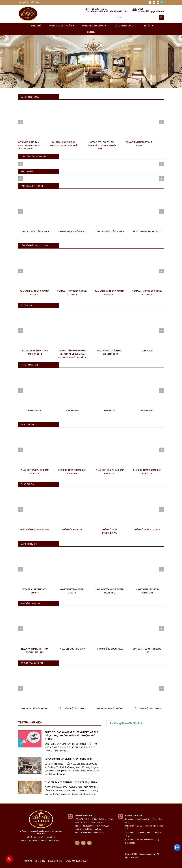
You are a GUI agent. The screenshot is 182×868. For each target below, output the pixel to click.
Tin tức (148, 26)
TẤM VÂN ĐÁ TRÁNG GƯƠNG (35, 246)
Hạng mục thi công (94, 26)
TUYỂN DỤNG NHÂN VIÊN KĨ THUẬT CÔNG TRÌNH (69, 759)
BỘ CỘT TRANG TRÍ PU (32, 663)
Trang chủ (23, 2)
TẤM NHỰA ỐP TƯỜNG (32, 186)
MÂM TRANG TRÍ (29, 544)
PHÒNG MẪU (27, 305)
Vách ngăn (27, 171)
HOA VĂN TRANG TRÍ (31, 604)
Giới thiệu (35, 2)
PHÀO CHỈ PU (27, 425)
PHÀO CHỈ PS (27, 484)
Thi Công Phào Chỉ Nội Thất (127, 723)
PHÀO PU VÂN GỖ (29, 365)
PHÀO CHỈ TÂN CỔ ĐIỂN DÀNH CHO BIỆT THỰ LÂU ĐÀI (71, 782)
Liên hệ (91, 32)
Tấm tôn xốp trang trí (33, 156)
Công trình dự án (124, 26)
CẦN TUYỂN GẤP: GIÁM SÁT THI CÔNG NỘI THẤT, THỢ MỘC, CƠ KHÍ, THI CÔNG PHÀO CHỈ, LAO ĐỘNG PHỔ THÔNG (71, 736)
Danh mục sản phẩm (62, 26)
